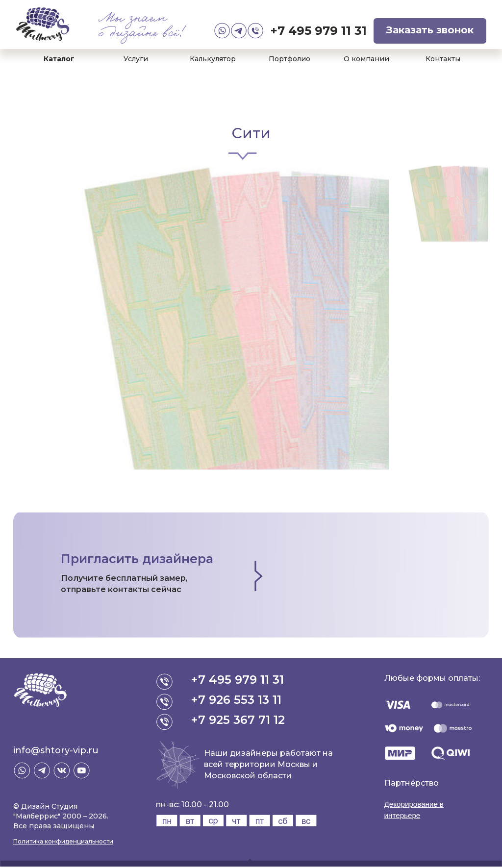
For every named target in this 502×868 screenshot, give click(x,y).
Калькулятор (213, 59)
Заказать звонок (430, 30)
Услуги (136, 59)
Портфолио (289, 59)
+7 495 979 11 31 (319, 31)
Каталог (59, 59)
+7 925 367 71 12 (239, 720)
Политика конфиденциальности (63, 841)
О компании (366, 59)
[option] (201, 318)
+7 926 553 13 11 (237, 700)
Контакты (443, 59)
